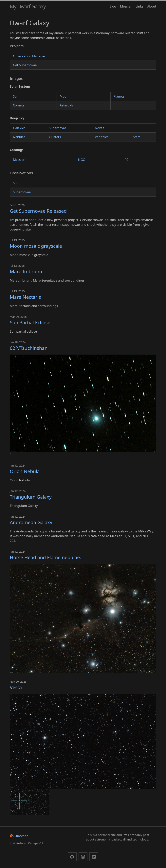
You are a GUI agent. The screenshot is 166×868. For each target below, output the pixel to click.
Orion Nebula (25, 471)
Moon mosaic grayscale (36, 246)
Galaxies (19, 128)
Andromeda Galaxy (31, 522)
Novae (100, 128)
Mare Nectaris (25, 297)
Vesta (16, 687)
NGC (82, 160)
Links (139, 6)
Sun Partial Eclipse (30, 322)
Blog (113, 6)
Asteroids (67, 105)
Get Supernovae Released (38, 211)
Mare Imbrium (26, 271)
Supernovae (58, 128)
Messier (126, 6)
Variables (102, 137)
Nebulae (19, 137)
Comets (19, 105)
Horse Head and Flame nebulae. (46, 557)
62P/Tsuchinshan (29, 348)
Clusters (55, 137)
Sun (16, 96)
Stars (137, 137)
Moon (64, 96)
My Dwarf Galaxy (28, 6)
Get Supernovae (25, 65)
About (152, 6)
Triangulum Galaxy (31, 497)
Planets (119, 96)
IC (127, 160)
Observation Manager (29, 56)
